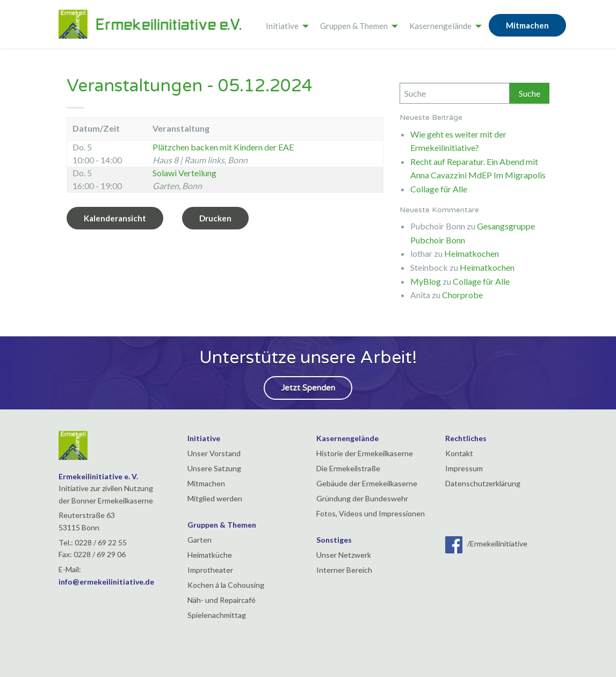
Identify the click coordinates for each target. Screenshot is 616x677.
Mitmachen (527, 25)
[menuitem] (284, 24)
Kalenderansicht (115, 218)
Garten (200, 540)
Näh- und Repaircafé (222, 600)
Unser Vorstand (214, 453)
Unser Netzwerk (344, 555)
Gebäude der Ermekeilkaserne (367, 483)
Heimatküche (210, 555)
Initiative (282, 26)
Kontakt (459, 453)
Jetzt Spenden (308, 388)
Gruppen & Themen (354, 26)
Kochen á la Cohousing (226, 585)
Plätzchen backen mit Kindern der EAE (223, 147)
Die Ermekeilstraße (348, 468)
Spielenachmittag (217, 615)
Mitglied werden (215, 498)
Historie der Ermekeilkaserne (365, 453)
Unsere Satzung (214, 468)
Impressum (464, 468)
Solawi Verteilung (184, 173)
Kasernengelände (440, 26)
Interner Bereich (344, 570)
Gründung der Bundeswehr (362, 498)
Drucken (215, 218)
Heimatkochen (472, 253)
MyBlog (426, 281)
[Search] (455, 93)
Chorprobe (462, 295)
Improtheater (210, 570)
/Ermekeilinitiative (486, 543)
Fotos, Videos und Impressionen (371, 513)
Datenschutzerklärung (483, 483)
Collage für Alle (439, 189)
